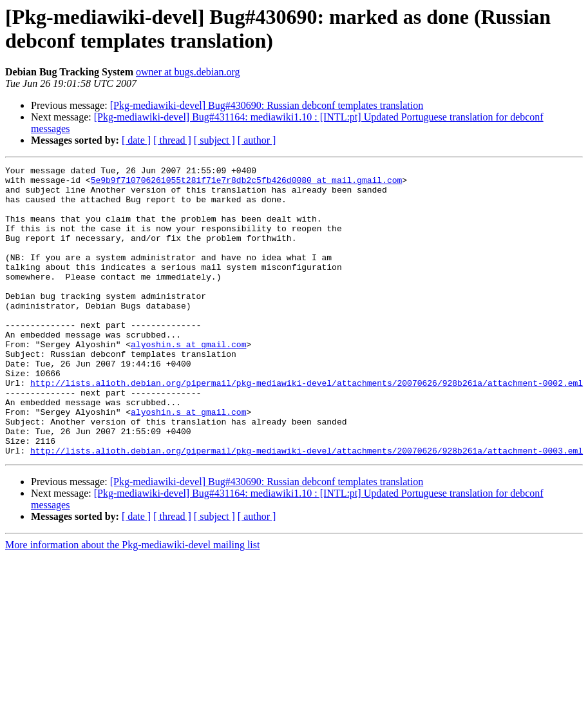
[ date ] (136, 140)
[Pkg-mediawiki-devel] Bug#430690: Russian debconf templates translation (267, 105)
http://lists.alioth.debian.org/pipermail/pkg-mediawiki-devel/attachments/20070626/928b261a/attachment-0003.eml (307, 508)
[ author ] (257, 140)
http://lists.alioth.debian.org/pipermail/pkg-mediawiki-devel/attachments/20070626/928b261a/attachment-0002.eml (307, 427)
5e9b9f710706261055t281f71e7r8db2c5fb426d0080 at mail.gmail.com (247, 184)
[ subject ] (214, 140)
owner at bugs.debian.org (188, 72)
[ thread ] (172, 140)
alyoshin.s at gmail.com (188, 381)
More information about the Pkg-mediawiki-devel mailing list (132, 603)
